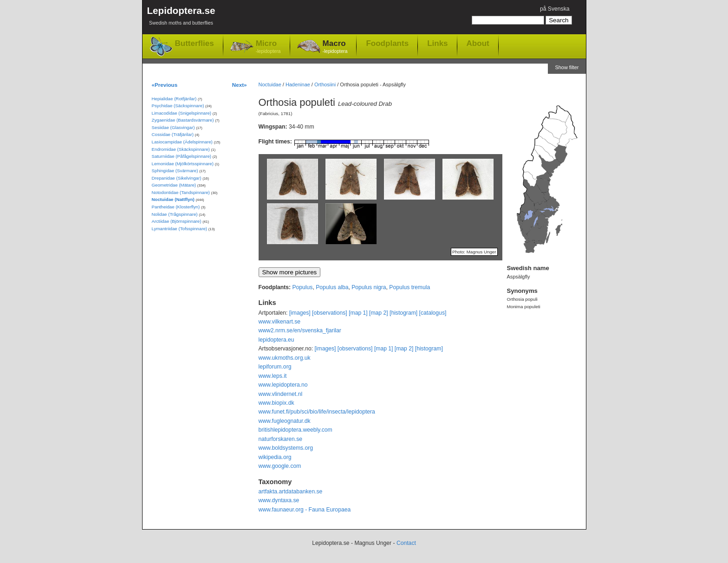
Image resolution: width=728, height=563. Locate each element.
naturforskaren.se (281, 439)
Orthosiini (325, 84)
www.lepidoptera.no (283, 385)
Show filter (567, 67)
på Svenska (555, 9)
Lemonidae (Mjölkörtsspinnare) (183, 164)
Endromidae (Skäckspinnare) (181, 149)
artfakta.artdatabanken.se (291, 492)
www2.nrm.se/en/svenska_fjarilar (300, 330)
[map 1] (358, 313)
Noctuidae (270, 84)
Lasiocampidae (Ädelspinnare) (182, 142)
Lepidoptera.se (181, 17)
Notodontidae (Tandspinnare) (181, 192)
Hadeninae (298, 84)
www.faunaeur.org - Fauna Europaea (305, 510)
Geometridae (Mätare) (174, 185)
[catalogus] (433, 313)
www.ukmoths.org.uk (285, 358)
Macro (335, 47)
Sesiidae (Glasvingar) (173, 127)
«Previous (165, 85)
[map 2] (379, 313)
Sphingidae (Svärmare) (175, 171)
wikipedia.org (275, 457)
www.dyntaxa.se (279, 500)
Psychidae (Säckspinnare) (178, 106)
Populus (302, 287)
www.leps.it (273, 376)
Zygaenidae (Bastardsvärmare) (183, 120)
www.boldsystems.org (286, 448)
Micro (268, 47)
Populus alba (332, 287)
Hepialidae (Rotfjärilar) (174, 99)
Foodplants (387, 43)
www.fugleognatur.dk (285, 421)
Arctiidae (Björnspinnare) (177, 221)
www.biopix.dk (276, 403)
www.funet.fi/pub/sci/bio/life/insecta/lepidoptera (317, 412)
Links (437, 43)
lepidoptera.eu (276, 340)
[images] (300, 313)
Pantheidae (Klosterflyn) (176, 207)
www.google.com (280, 466)
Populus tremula (409, 287)
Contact (406, 543)
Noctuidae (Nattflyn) (173, 199)
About (478, 43)
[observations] (330, 313)
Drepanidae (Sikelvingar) (177, 178)
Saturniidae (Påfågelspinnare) (182, 156)
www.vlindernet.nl (281, 394)
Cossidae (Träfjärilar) (173, 134)
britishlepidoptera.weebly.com (296, 430)
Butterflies (195, 43)
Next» (240, 85)
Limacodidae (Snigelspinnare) (182, 113)
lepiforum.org (275, 367)
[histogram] (403, 313)
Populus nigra (369, 287)
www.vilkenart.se (280, 322)
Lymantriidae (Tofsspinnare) (180, 229)
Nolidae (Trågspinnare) (175, 214)
